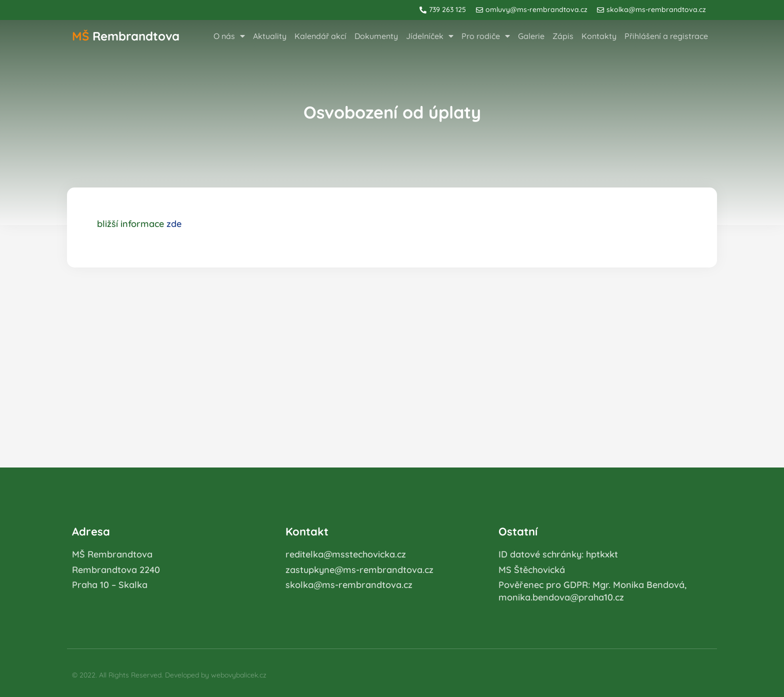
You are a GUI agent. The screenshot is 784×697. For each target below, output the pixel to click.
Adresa (91, 531)
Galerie (531, 36)
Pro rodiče (486, 36)
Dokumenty (376, 36)
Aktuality (270, 36)
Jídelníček (430, 36)
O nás (229, 36)
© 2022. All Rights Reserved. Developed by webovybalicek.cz (169, 675)
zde (174, 224)
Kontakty (599, 36)
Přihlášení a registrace (666, 36)
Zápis (563, 36)
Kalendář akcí (320, 36)
